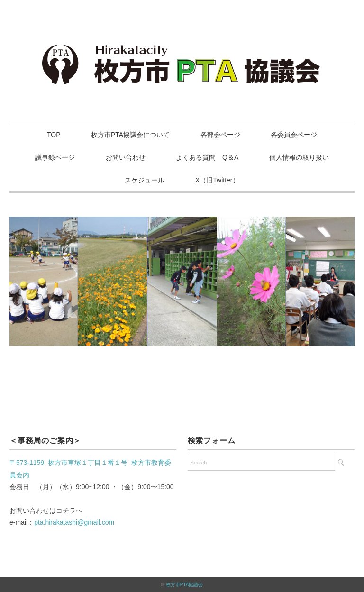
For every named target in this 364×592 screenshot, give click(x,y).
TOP (54, 135)
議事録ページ (55, 157)
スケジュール (145, 180)
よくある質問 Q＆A (207, 157)
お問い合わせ (126, 157)
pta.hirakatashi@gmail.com (74, 522)
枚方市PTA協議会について (130, 135)
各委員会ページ (294, 135)
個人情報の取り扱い (299, 157)
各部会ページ (220, 135)
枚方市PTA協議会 (185, 585)
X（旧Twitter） (217, 180)
